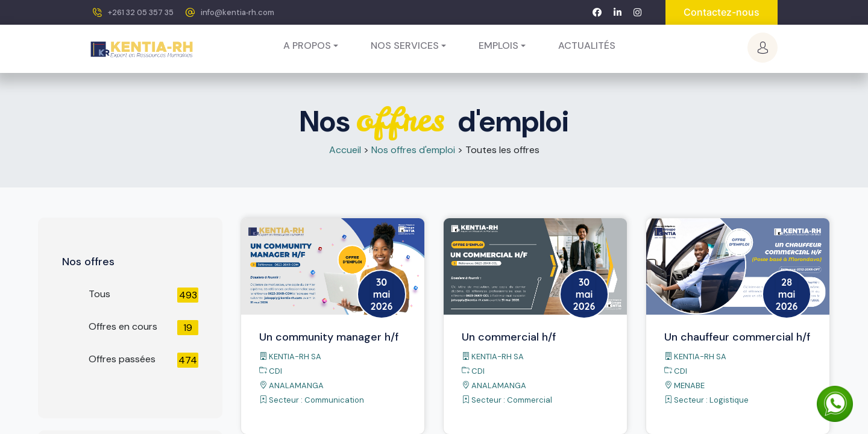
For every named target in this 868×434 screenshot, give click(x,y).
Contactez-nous (722, 12)
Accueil (345, 150)
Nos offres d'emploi (413, 150)
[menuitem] (587, 46)
